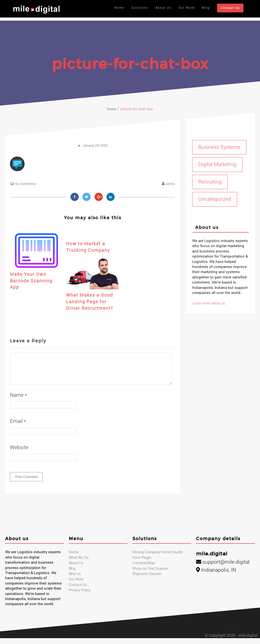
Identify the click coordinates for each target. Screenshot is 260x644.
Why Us (75, 580)
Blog (206, 8)
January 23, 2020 (95, 146)
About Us (163, 8)
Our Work (187, 8)
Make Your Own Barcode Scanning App (31, 281)
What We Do (79, 563)
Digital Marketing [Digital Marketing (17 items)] (217, 164)
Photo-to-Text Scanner (151, 574)
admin (170, 184)
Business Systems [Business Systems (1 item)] (219, 147)
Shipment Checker (147, 580)
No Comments (26, 184)
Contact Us (230, 8)
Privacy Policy (80, 596)
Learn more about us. (209, 303)
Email (18, 427)
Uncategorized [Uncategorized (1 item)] (215, 199)
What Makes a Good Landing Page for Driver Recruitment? (90, 301)
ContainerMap (144, 569)
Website (19, 453)
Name (18, 401)
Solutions (140, 8)
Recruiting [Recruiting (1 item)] (210, 182)
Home (119, 8)
